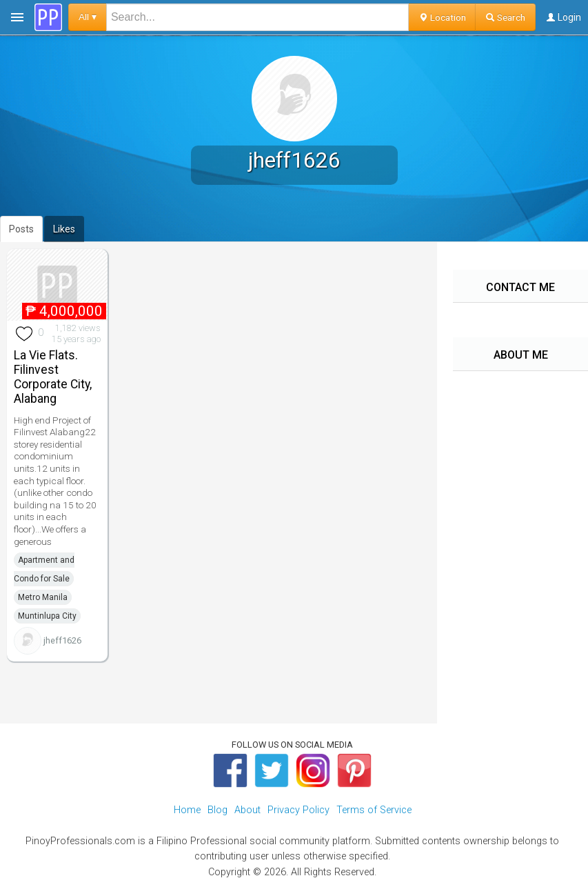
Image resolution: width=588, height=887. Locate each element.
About (247, 810)
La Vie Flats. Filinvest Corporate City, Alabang (53, 377)
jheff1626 (62, 640)
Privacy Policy (298, 810)
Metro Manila (43, 597)
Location (442, 17)
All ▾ (88, 17)
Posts (21, 229)
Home (187, 810)
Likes (64, 229)
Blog (217, 810)
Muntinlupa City (47, 616)
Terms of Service (374, 810)
